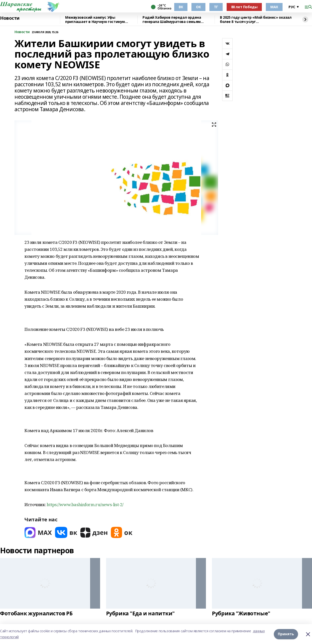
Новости (10, 18)
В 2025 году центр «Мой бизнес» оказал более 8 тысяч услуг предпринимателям (256, 20)
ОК (198, 7)
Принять (286, 634)
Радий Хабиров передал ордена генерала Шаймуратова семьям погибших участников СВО (172, 20)
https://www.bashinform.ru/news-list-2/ (85, 505)
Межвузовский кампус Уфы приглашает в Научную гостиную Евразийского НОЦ (95, 20)
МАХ (274, 7)
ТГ (216, 7)
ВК (181, 7)
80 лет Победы (244, 7)
